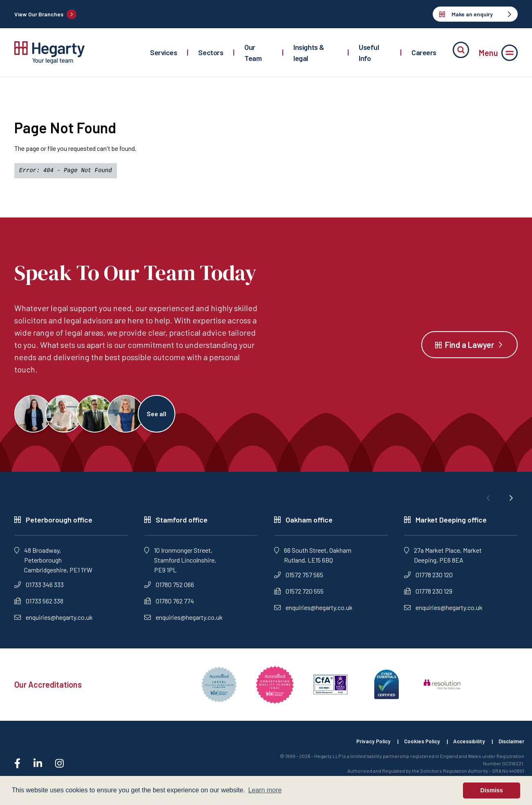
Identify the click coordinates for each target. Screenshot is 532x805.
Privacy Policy (365, 745)
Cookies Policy (417, 745)
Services (163, 52)
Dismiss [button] (492, 790)
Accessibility (466, 745)
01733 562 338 (39, 604)
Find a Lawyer (469, 346)
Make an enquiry (475, 14)
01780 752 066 (169, 588)
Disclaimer (511, 745)
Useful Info (369, 53)
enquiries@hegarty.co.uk (54, 620)
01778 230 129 (428, 594)
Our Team (253, 53)
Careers (424, 52)
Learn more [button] (265, 790)
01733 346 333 (39, 588)
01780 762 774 (169, 604)
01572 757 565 (299, 578)
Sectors (211, 52)
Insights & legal (309, 53)
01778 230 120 (428, 578)
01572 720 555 (299, 594)
